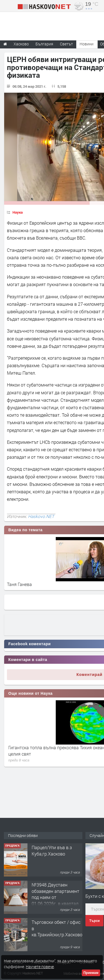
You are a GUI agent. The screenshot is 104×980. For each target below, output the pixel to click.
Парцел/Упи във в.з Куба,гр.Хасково (52, 850)
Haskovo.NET (41, 516)
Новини (87, 44)
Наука (18, 212)
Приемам (91, 973)
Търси (94, 921)
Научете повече (40, 967)
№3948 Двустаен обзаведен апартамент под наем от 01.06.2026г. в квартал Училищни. (55, 897)
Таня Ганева (19, 584)
